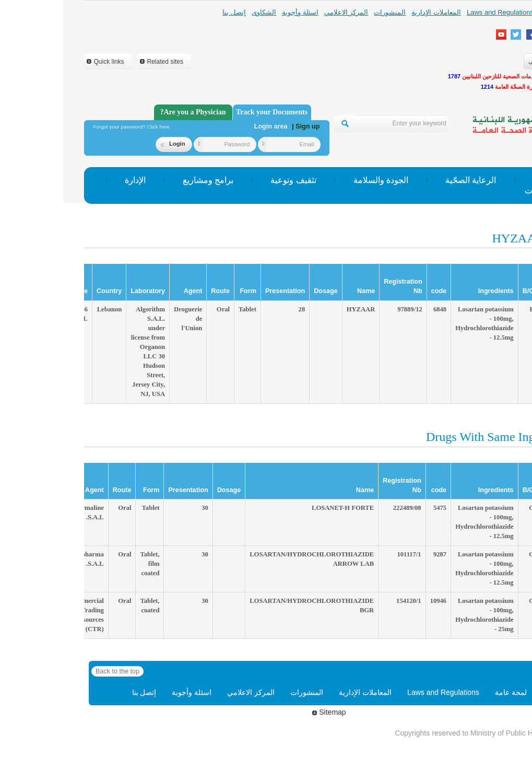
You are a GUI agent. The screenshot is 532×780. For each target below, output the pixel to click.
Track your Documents (209, 112)
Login (109, 144)
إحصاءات (477, 190)
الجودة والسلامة (318, 180)
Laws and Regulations (437, 12)
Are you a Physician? (129, 112)
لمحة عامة (491, 12)
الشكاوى (201, 12)
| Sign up (243, 126)
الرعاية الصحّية (407, 180)
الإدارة (72, 180)
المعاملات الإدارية (373, 12)
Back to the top (54, 671)
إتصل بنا (171, 12)
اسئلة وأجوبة (237, 12)
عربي (472, 61)
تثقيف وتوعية (230, 180)
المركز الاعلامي (283, 12)
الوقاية (482, 180)
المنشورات (327, 12)
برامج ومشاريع (145, 180)
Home (489, 692)
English (497, 61)
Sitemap (266, 712)
